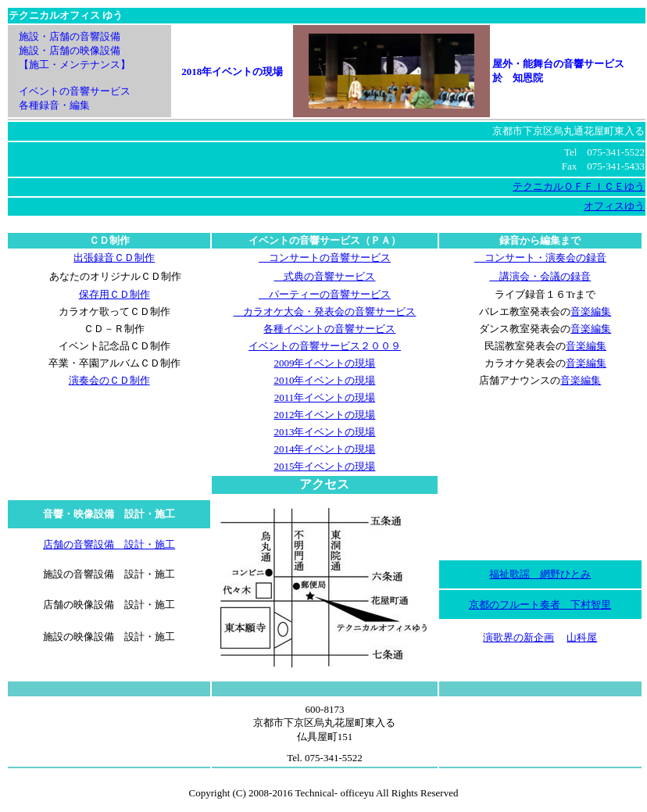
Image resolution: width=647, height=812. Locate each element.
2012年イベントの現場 (324, 415)
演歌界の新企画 (518, 637)
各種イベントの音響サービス (329, 329)
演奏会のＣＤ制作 (109, 380)
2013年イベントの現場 (324, 432)
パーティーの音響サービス (325, 294)
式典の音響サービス (324, 276)
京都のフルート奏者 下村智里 (540, 605)
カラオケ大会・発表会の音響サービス (324, 311)
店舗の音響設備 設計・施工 (109, 544)
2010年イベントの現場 (324, 380)
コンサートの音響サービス (325, 258)
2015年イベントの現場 (324, 466)
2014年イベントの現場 (324, 449)
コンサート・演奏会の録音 (540, 258)
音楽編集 (591, 311)
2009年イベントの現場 (324, 363)
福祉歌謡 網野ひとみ (540, 574)
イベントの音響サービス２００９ (325, 346)
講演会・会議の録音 (540, 276)
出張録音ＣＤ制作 (114, 258)
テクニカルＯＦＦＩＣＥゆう (579, 186)
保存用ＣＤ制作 (114, 294)
